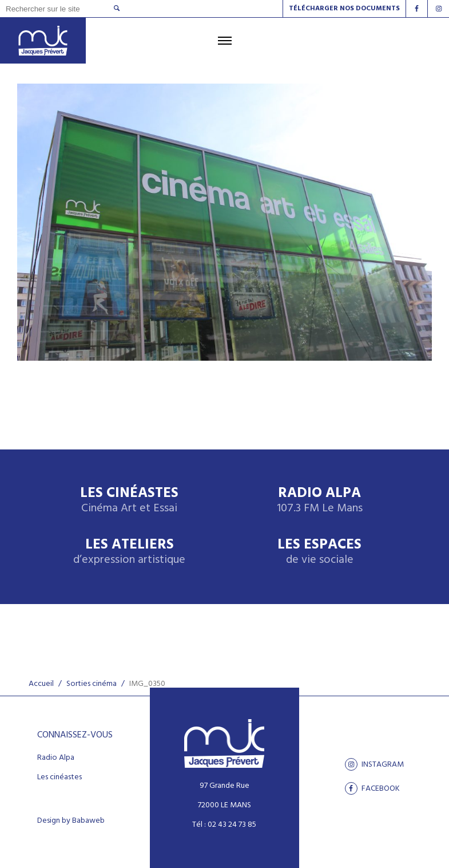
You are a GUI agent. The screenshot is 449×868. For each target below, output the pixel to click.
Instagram (374, 764)
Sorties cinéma (92, 684)
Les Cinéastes (129, 501)
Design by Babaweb (71, 821)
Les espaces (319, 552)
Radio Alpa (320, 501)
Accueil (41, 684)
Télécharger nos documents (344, 9)
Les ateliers (129, 552)
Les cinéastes (59, 778)
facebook (372, 788)
